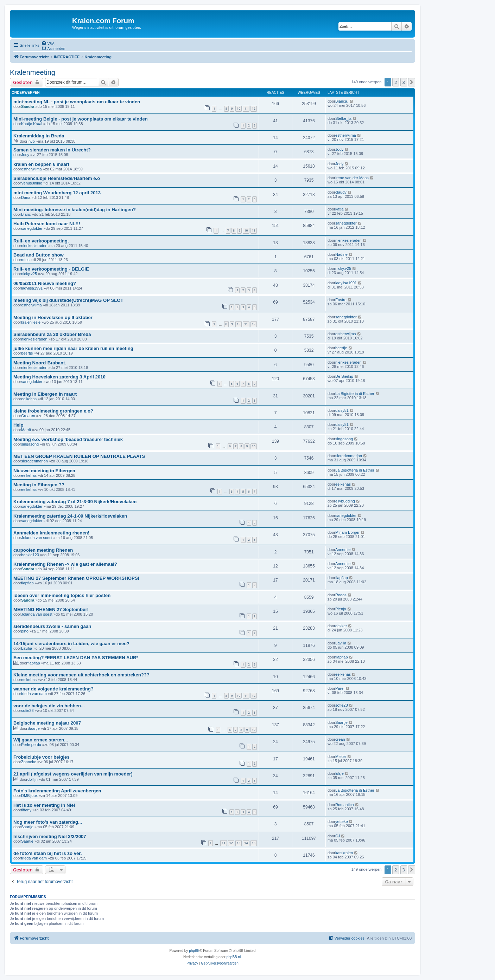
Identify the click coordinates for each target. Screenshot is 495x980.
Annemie (343, 550)
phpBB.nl (234, 957)
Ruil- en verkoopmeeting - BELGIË (51, 269)
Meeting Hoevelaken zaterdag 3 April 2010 (59, 377)
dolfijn (33, 779)
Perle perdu (31, 745)
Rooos (341, 595)
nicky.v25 (29, 274)
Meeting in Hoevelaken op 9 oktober (53, 317)
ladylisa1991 (32, 288)
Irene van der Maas (352, 178)
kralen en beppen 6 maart (41, 164)
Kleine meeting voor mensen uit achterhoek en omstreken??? (81, 675)
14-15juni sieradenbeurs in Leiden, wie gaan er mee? (71, 644)
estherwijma (346, 135)
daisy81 (342, 410)
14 (246, 843)
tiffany (26, 810)
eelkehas (29, 399)
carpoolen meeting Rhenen (43, 550)
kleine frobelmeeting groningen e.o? (53, 411)
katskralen (344, 853)
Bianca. (342, 101)
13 (239, 843)
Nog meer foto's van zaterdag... (48, 822)
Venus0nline (32, 183)
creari (340, 739)
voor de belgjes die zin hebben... (49, 706)
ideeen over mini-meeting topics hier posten (62, 595)
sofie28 (27, 710)
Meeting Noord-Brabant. (40, 363)
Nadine (341, 254)
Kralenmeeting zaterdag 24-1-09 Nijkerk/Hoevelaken (70, 516)
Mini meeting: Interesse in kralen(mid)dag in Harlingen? (75, 210)
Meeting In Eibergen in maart (45, 394)
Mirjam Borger (347, 532)
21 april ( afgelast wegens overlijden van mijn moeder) (73, 774)
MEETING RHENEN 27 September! (51, 609)
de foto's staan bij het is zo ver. (47, 853)
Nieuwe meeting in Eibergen (44, 471)
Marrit (26, 430)
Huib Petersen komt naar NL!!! (47, 224)
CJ (338, 836)
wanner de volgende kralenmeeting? (53, 689)
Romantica (345, 805)
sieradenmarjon (34, 461)
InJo (31, 141)
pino (25, 631)
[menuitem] (48, 43)
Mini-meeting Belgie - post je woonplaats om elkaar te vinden (81, 119)
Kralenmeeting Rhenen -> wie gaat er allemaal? (65, 564)
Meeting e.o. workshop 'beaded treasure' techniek (68, 439)
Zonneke (29, 762)
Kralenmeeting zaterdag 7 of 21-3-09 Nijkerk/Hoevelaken (75, 502)
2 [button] (396, 82)
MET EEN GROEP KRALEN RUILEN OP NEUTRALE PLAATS (79, 456)
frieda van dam (34, 694)
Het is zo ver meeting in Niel (44, 805)
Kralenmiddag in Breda (39, 136)
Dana (26, 197)
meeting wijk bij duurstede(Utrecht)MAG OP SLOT (68, 300)
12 (254, 108)
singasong (30, 444)
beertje (27, 353)
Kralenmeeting (33, 72)
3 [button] (404, 82)
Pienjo (341, 609)
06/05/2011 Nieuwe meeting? (45, 283)
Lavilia (27, 648)
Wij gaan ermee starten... (41, 740)
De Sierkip (344, 376)
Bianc (26, 214)
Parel (340, 688)
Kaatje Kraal (32, 124)
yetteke (341, 822)
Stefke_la (343, 118)
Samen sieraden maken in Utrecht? (52, 150)
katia (339, 209)
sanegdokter (32, 228)
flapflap (27, 583)
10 (239, 108)
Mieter (341, 757)
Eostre (341, 300)
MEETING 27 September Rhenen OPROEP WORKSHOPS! (76, 578)
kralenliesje (31, 322)
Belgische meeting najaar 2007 (47, 723)
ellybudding (345, 501)
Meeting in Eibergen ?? (39, 485)
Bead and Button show (39, 255)
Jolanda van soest (37, 538)
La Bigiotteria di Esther (355, 394)
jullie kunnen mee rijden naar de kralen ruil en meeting (73, 348)
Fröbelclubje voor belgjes (42, 757)
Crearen (28, 416)
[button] (412, 82)
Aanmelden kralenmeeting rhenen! (51, 533)
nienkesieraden (34, 246)
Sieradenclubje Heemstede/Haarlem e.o (57, 178)
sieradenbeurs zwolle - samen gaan (52, 626)
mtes (25, 260)
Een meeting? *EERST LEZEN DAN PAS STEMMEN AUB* (76, 658)
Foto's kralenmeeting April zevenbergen (57, 791)
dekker (341, 626)
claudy (341, 192)
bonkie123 (30, 555)
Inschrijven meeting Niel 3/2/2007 (50, 836)
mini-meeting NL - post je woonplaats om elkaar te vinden (77, 102)
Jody (25, 155)
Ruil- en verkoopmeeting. (41, 241)
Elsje (339, 773)
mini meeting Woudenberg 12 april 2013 (57, 193)
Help (18, 425)
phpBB (194, 951)
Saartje (34, 728)
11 (246, 108)
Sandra (28, 106)
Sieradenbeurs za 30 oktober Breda (52, 334)
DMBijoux (29, 796)
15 (254, 843)
